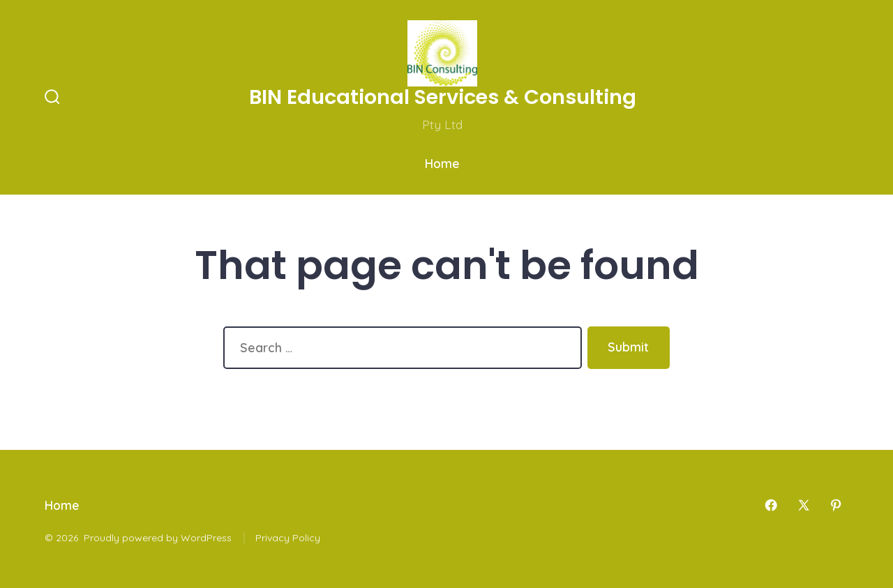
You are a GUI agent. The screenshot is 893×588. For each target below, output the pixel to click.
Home (442, 163)
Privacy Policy (288, 538)
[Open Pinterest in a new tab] (836, 505)
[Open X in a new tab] (804, 505)
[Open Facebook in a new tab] (771, 505)
